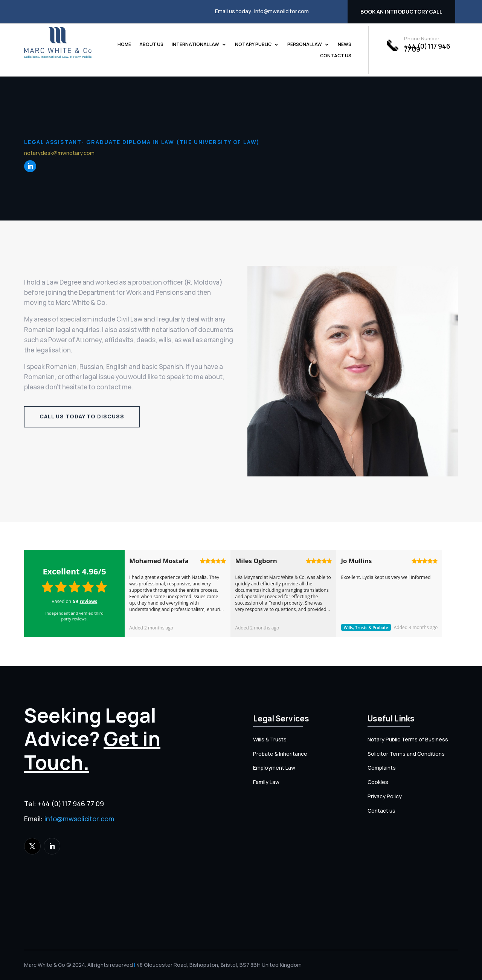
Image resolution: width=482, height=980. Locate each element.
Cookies (378, 782)
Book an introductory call (401, 11)
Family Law (266, 782)
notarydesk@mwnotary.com (59, 153)
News (345, 45)
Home (124, 45)
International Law (195, 45)
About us (151, 45)
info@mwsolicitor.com (281, 11)
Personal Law (305, 45)
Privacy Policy (385, 796)
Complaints (382, 768)
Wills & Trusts (270, 739)
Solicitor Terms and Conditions (406, 754)
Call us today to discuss (82, 416)
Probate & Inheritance (280, 754)
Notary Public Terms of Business (408, 739)
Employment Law (274, 768)
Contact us (336, 56)
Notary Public (253, 45)
